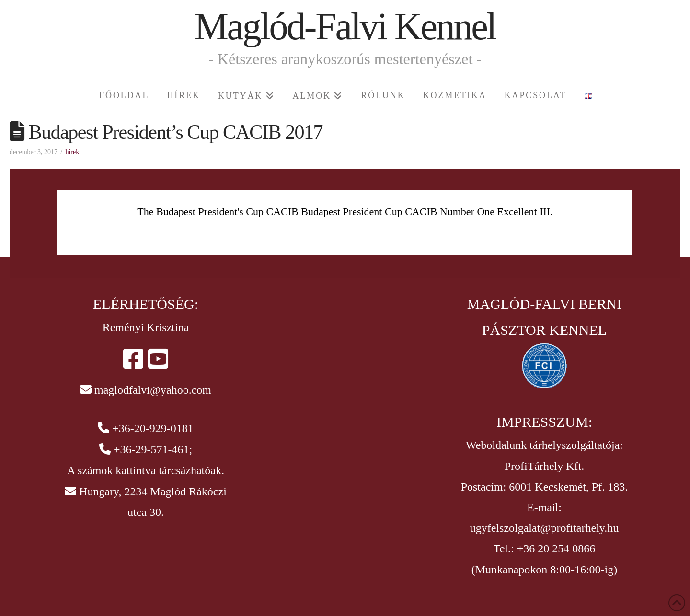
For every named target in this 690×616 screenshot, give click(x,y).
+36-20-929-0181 (153, 428)
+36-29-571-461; (153, 449)
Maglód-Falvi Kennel (345, 26)
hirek (72, 152)
